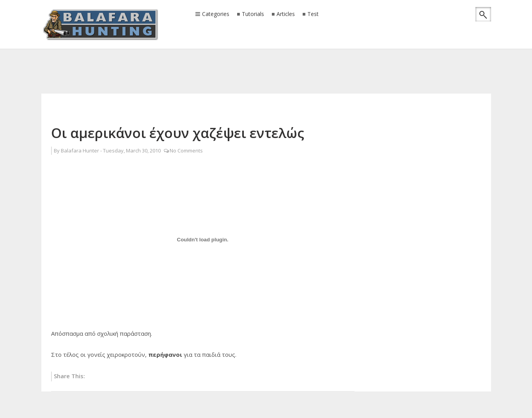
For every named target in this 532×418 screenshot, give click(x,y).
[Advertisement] (266, 60)
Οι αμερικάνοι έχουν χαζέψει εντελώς (178, 133)
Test (313, 14)
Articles (286, 14)
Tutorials (253, 14)
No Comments (186, 151)
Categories (216, 14)
